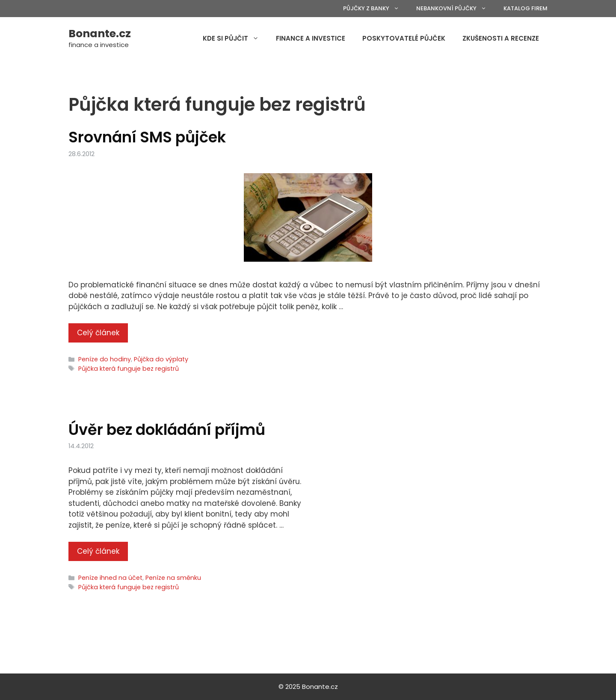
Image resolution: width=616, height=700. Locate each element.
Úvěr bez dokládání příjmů (167, 430)
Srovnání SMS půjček (147, 137)
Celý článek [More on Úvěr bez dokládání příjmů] (98, 551)
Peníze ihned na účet (110, 578)
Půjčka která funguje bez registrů (129, 369)
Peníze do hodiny (105, 359)
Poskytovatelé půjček (404, 38)
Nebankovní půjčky (456, 9)
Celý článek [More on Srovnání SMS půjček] (98, 333)
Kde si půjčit (235, 38)
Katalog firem (526, 8)
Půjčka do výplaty (161, 359)
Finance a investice (311, 38)
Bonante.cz (100, 34)
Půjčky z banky (375, 9)
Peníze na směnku (173, 578)
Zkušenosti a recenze (501, 38)
